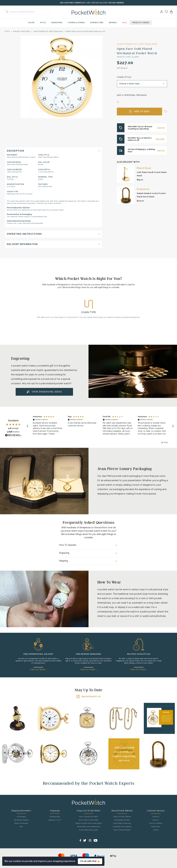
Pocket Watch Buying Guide (88, 830)
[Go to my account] (166, 12)
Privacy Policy (156, 827)
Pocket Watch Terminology (122, 823)
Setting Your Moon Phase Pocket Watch (89, 823)
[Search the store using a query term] (30, 12)
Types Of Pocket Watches (122, 830)
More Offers (160, 139)
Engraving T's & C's (55, 820)
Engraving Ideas (55, 817)
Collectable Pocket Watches (122, 827)
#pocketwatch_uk (91, 696)
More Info (161, 150)
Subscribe (161, 128)
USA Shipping (21, 817)
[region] (100, 426)
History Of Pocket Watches (122, 817)
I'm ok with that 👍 (90, 861)
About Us (156, 820)
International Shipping (21, 820)
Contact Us (156, 817)
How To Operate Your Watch (88, 817)
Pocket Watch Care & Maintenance (88, 827)
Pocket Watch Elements (122, 820)
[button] (28, 426)
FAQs (21, 827)
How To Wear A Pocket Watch (88, 820)
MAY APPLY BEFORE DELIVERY (95, 3)
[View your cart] (171, 12)
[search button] (6, 12)
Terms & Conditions (156, 823)
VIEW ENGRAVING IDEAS (47, 392)
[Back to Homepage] (88, 12)
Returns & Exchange (21, 823)
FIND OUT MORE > (38, 670)
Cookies (156, 830)
